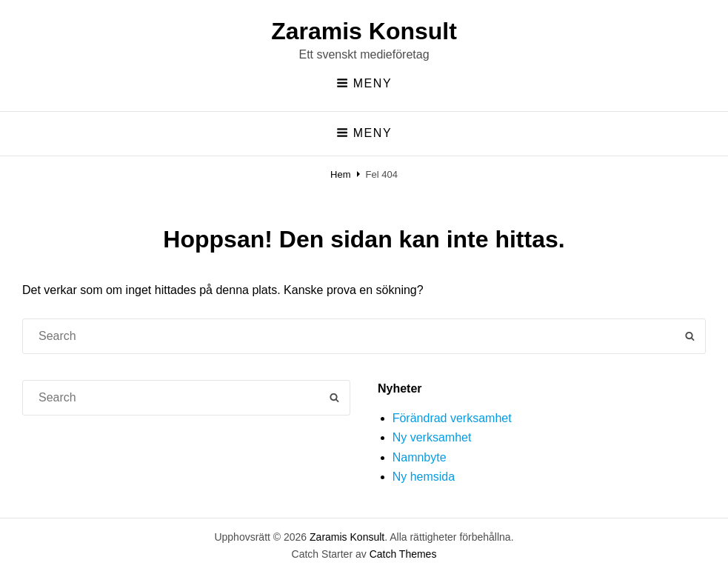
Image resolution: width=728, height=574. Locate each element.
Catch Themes (403, 554)
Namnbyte (420, 457)
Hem (340, 174)
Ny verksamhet (432, 437)
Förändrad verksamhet (452, 418)
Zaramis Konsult (364, 31)
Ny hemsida (424, 477)
